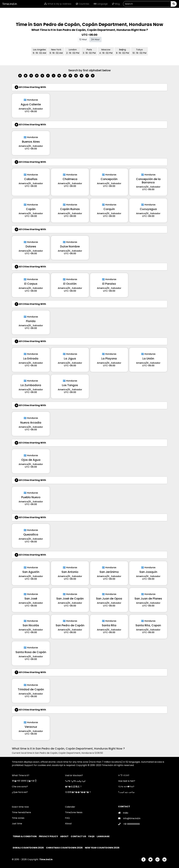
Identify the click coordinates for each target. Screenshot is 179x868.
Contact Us (79, 836)
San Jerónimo (109, 572)
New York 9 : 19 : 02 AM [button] (56, 51)
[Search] (147, 4)
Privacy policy (49, 836)
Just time (17, 824)
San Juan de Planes (148, 599)
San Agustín (31, 572)
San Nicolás (31, 625)
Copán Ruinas (70, 209)
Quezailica (31, 534)
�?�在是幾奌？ (73, 787)
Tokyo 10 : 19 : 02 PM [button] (139, 51)
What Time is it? (21, 775)
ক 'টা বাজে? (124, 775)
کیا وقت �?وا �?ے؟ (75, 781)
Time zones (18, 818)
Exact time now (20, 807)
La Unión (148, 359)
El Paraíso (109, 284)
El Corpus (31, 284)
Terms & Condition (25, 836)
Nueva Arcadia (31, 423)
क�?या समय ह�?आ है (24, 781)
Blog (116, 4)
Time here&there (21, 812)
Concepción (109, 179)
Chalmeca (70, 179)
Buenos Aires (31, 142)
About (68, 824)
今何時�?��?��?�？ (78, 792)
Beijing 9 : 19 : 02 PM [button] (123, 51)
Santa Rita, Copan (148, 625)
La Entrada (31, 359)
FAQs (92, 836)
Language (101, 4)
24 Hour (95, 39)
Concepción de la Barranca (148, 181)
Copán (31, 209)
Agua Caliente (31, 104)
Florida (31, 321)
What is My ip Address (58, 4)
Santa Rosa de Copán (31, 652)
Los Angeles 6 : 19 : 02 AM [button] (39, 51)
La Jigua (70, 359)
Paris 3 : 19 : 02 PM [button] (89, 51)
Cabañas (31, 179)
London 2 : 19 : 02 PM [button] (73, 51)
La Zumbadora (31, 385)
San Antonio (70, 572)
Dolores (31, 246)
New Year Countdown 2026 (102, 848)
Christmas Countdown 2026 (64, 848)
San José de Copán (70, 599)
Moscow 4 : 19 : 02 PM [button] (106, 51)
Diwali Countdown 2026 (28, 848)
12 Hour (83, 39)
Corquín (109, 209)
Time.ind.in (10, 4)
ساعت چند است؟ (126, 792)
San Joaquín (148, 572)
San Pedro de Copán (70, 625)
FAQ (67, 818)
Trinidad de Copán (31, 689)
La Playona (109, 359)
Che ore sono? (20, 787)
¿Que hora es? (20, 792)
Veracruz (31, 727)
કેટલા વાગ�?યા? (126, 787)
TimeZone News (74, 812)
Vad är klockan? (74, 775)
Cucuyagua (148, 209)
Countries (83, 4)
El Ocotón (70, 284)
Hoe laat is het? (127, 781)
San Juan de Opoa (109, 599)
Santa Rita (109, 625)
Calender (70, 807)
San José (31, 599)
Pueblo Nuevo (31, 497)
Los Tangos (70, 385)
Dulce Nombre (70, 246)
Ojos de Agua (31, 460)
